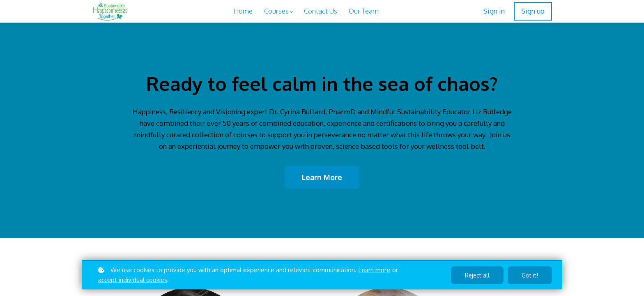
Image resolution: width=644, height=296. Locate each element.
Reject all (477, 275)
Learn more (374, 270)
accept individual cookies (133, 280)
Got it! (530, 275)
